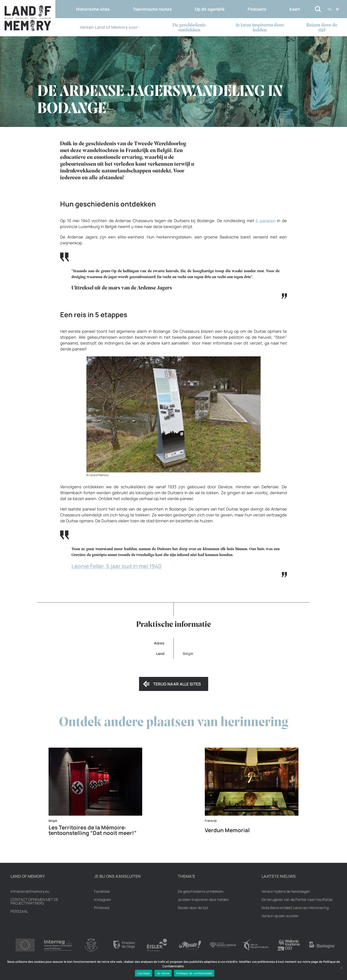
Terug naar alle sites (177, 684)
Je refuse (163, 973)
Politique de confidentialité (194, 973)
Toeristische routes (152, 9)
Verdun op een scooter (280, 916)
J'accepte (144, 973)
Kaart (295, 9)
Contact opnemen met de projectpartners (34, 901)
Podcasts (257, 9)
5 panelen (266, 221)
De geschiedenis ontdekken (189, 28)
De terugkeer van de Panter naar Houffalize (297, 900)
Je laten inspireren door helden (260, 28)
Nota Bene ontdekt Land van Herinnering (295, 908)
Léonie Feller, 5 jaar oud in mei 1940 (116, 566)
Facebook (102, 891)
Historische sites (93, 9)
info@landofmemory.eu (30, 891)
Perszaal (19, 911)
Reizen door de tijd (322, 28)
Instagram (103, 900)
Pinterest (102, 908)
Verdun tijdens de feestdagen (286, 891)
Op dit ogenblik (210, 9)
